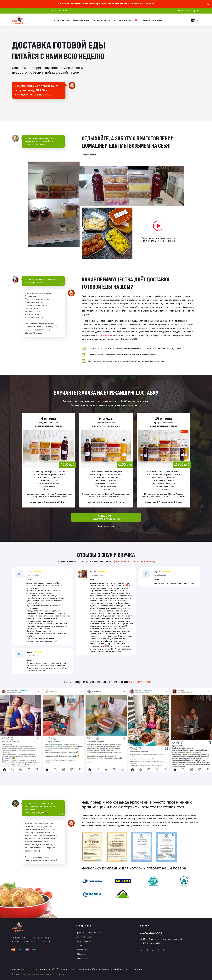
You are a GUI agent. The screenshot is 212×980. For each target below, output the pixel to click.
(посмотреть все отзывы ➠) (135, 561)
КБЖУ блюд (81, 954)
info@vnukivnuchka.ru (153, 943)
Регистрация (194, 11)
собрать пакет (105, 335)
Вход (183, 11)
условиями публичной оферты (88, 969)
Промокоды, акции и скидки (89, 933)
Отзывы (80, 946)
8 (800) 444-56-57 (151, 933)
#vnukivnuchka (140, 682)
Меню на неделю (106, 526)
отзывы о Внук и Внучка (106, 555)
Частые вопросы (83, 941)
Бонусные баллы (83, 937)
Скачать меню (82, 950)
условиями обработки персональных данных (123, 969)
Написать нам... (83, 959)
